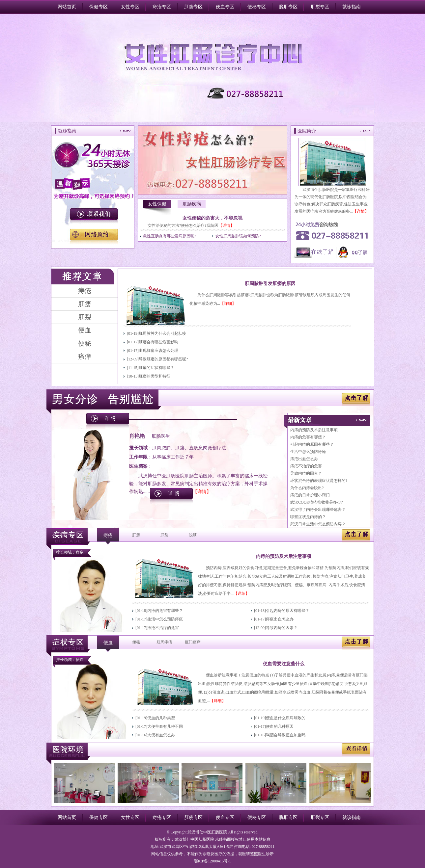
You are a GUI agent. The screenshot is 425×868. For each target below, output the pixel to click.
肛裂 (164, 535)
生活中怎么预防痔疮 (308, 452)
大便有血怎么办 (161, 735)
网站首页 (67, 7)
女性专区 (130, 7)
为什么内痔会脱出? (307, 488)
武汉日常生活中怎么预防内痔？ (318, 524)
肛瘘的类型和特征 (155, 376)
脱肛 (193, 535)
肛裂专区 (320, 7)
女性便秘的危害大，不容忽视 (212, 218)
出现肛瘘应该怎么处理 (158, 351)
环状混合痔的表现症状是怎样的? (319, 481)
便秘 (136, 642)
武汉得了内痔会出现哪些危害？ (318, 510)
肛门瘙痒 (193, 642)
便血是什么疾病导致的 (286, 718)
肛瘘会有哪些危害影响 (158, 342)
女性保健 (157, 204)
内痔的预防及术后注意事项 (314, 430)
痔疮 (108, 535)
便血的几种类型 (161, 718)
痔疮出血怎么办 (304, 459)
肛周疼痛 (164, 642)
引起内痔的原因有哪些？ (312, 444)
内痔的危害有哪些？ (308, 437)
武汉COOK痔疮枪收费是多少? (316, 502)
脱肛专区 (288, 7)
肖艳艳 (137, 436)
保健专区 (99, 7)
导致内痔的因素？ (306, 473)
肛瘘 (136, 535)
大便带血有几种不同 (165, 726)
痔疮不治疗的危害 (306, 466)
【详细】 (228, 303)
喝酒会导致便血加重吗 (286, 735)
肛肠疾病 (192, 204)
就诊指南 (352, 7)
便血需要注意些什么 (284, 664)
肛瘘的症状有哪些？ (156, 368)
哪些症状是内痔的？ (308, 517)
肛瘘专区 (193, 7)
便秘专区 (257, 7)
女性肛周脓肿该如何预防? (238, 236)
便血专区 (225, 7)
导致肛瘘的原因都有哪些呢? (163, 359)
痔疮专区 (162, 7)
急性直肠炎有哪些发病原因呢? (170, 236)
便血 (108, 643)
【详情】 (226, 225)
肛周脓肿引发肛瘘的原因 (270, 284)
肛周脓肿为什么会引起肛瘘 (162, 333)
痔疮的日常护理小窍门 (310, 495)
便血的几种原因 (280, 726)
